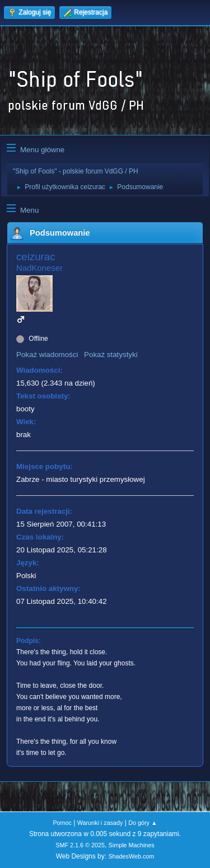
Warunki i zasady (100, 823)
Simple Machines (132, 845)
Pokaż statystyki (111, 355)
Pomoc (62, 823)
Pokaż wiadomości (47, 355)
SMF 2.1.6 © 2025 (80, 845)
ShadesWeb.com (131, 856)
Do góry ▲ (143, 823)
